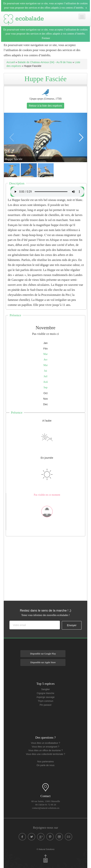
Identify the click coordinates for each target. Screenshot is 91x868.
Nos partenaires (46, 762)
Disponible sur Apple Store (43, 662)
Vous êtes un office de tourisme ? (45, 750)
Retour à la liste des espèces (45, 106)
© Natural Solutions (46, 849)
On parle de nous (46, 765)
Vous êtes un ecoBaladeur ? (45, 743)
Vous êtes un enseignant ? (45, 747)
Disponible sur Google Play (43, 654)
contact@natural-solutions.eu (46, 808)
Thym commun (45, 701)
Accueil (11, 62)
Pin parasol (45, 705)
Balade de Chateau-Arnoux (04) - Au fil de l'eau (45, 62)
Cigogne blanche (46, 693)
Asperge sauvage (45, 697)
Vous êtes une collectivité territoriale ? (45, 754)
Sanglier (45, 689)
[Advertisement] (47, 568)
